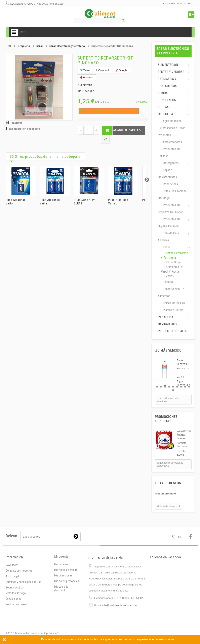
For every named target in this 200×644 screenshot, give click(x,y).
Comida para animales (168, 237)
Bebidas (164, 93)
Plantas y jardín (173, 310)
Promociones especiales (166, 419)
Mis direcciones (63, 594)
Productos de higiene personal (169, 223)
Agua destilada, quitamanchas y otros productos (172, 128)
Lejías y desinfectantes (167, 174)
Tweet (85, 70)
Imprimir (17, 123)
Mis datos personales (67, 600)
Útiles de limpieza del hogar (172, 195)
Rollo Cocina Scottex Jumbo (184, 435)
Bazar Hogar (173, 262)
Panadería (166, 317)
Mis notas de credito (66, 589)
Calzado (167, 282)
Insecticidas (170, 184)
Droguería (24, 46)
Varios (169, 276)
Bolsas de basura (173, 303)
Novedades (12, 590)
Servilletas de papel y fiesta (172, 269)
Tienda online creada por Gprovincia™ (37, 633)
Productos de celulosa (169, 153)
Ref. (80, 85)
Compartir (103, 70)
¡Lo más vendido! (169, 350)
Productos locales (172, 331)
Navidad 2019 (167, 324)
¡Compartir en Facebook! (25, 129)
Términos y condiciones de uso (24, 607)
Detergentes (170, 163)
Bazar (39, 46)
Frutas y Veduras (171, 72)
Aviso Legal (12, 601)
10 (173, 390)
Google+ (122, 70)
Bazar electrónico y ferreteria (67, 46)
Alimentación (168, 65)
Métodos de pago (16, 618)
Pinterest (87, 77)
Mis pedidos (61, 583)
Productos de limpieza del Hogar (170, 209)
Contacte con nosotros (177, 3)
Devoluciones (13, 624)
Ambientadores (172, 142)
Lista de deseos (168, 483)
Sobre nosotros (15, 613)
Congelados (167, 100)
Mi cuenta (61, 575)
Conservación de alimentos (171, 292)
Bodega (163, 107)
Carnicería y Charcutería (167, 82)
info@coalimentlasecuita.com (119, 631)
